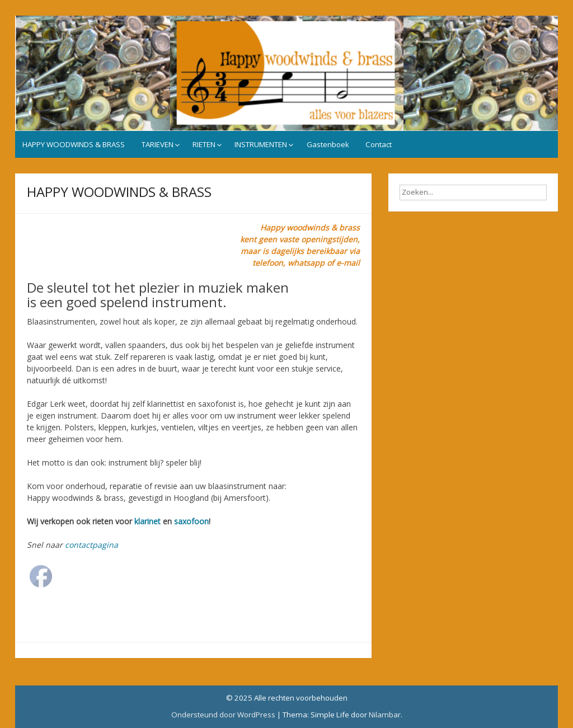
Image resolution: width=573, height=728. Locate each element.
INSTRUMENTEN (261, 144)
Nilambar (385, 715)
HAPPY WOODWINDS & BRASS (74, 144)
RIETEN (204, 144)
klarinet (147, 521)
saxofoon (191, 521)
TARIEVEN (158, 144)
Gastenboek (328, 144)
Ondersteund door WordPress (223, 715)
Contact (379, 144)
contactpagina (91, 545)
